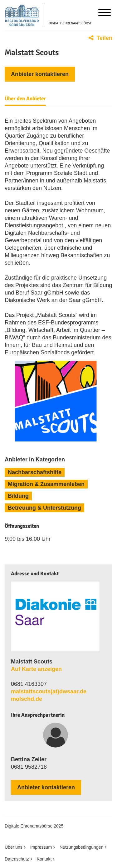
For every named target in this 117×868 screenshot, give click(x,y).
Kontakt (44, 859)
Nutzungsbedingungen (81, 847)
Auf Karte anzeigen (36, 669)
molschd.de (27, 699)
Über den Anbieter (25, 99)
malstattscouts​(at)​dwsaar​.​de (49, 691)
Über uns (14, 847)
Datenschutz (17, 859)
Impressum (41, 847)
